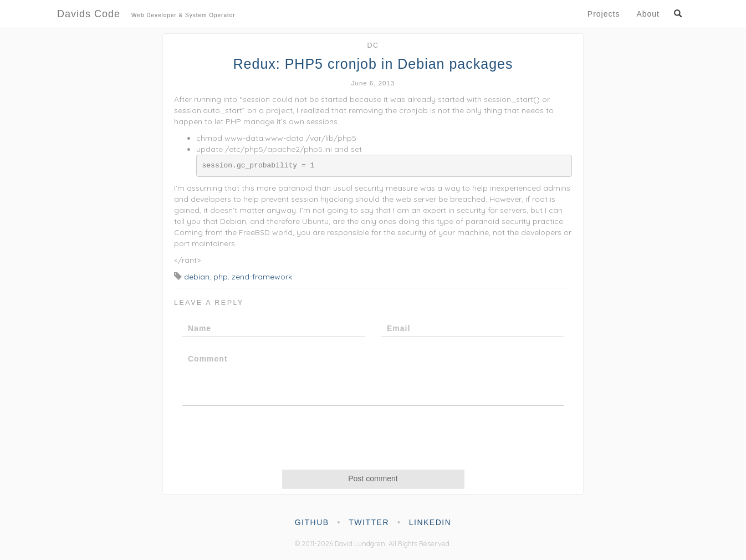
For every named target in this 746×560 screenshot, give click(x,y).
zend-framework (262, 277)
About (648, 14)
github (312, 522)
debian (197, 277)
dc (373, 45)
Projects (604, 14)
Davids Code (146, 15)
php (221, 277)
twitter (369, 522)
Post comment (373, 478)
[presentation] (373, 437)
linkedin (430, 522)
